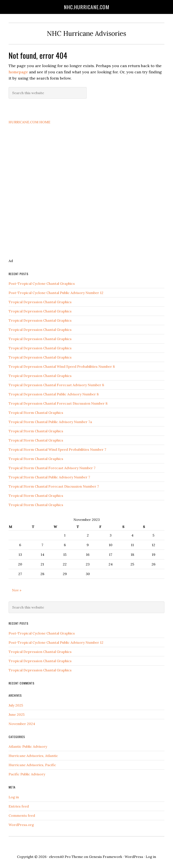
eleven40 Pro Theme (66, 857)
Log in (14, 797)
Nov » (17, 590)
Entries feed (19, 806)
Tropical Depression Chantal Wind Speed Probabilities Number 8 (62, 366)
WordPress (134, 857)
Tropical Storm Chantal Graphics (36, 413)
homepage (18, 72)
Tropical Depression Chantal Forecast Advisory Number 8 (56, 385)
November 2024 (22, 724)
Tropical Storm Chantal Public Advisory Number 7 (49, 477)
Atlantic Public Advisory (28, 746)
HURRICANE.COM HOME (29, 122)
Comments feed (22, 815)
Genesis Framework (106, 857)
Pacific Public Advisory (27, 774)
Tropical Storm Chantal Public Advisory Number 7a (50, 422)
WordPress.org (21, 825)
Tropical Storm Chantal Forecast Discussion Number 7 (54, 486)
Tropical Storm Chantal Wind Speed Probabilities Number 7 (57, 449)
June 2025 (17, 714)
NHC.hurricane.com (87, 7)
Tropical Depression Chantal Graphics (40, 302)
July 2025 (16, 705)
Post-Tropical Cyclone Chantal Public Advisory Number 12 (56, 293)
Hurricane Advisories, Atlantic (33, 756)
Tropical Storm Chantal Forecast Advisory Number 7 (52, 468)
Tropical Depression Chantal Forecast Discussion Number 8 (58, 403)
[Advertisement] (46, 198)
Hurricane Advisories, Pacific (32, 765)
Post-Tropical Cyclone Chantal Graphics (42, 283)
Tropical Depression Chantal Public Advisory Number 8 (54, 394)
